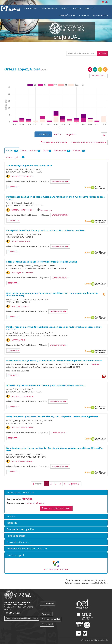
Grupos (65, 8)
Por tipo (58, 134)
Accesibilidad (47, 624)
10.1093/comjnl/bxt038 (20, 241)
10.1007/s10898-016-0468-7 (22, 461)
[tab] (56, 493)
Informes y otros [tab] (15, 157)
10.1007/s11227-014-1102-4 (22, 210)
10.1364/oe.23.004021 (20, 306)
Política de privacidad (51, 619)
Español (103, 2)
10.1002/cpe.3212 (18, 340)
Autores (77, 8)
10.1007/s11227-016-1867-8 (22, 396)
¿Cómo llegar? (48, 603)
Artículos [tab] (12, 150)
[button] (56, 493)
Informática (27, 499)
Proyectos (90, 8)
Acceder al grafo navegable (56, 569)
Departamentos (49, 8)
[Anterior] (37, 484)
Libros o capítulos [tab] (30, 150)
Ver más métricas (60, 181)
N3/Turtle (100, 69)
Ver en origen (46, 210)
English (106, 2)
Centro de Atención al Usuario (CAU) (22, 618)
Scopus (88, 188)
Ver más (95, 364)
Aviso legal (46, 614)
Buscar (102, 53)
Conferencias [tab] (62, 150)
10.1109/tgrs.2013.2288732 (22, 273)
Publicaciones (31, 8)
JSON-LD (95, 69)
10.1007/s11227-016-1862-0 (22, 428)
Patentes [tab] (79, 150)
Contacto (84, 15)
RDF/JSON (105, 69)
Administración (100, 15)
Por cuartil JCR (43, 134)
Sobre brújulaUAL (67, 15)
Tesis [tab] (47, 150)
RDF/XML (90, 69)
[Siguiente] (74, 484)
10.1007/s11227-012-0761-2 (22, 176)
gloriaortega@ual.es (35, 503)
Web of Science (100, 188)
